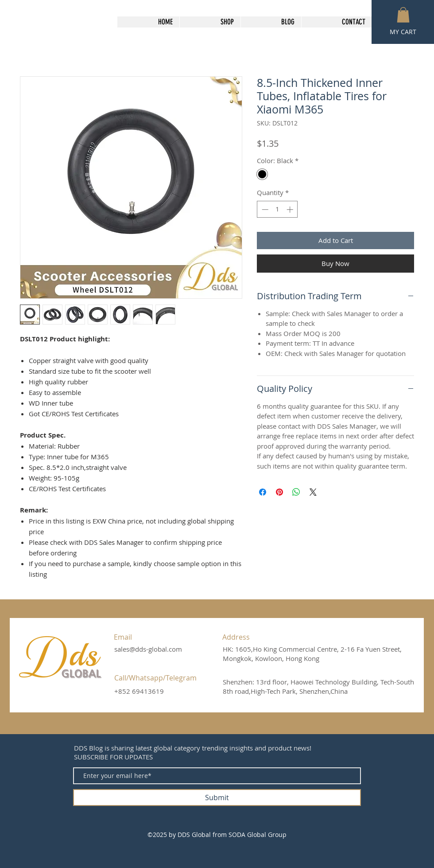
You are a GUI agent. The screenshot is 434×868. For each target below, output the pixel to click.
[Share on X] (313, 492)
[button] (403, 15)
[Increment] (291, 209)
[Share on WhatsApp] (296, 492)
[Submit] (217, 798)
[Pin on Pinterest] (279, 492)
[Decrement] (264, 209)
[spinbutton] (277, 209)
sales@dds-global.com (148, 649)
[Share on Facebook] (263, 492)
